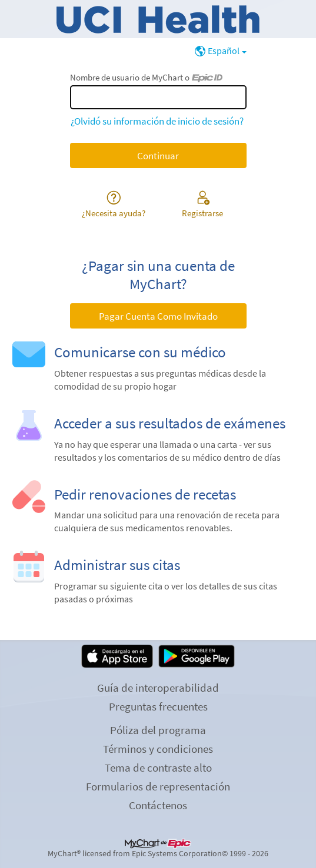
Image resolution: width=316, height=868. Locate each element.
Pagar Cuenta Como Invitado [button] (158, 316)
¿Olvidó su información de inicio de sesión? (157, 121)
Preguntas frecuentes (158, 706)
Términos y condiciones (158, 749)
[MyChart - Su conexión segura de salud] (158, 19)
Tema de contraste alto (158, 768)
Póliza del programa (158, 730)
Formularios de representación (158, 786)
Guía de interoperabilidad (158, 688)
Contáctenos (158, 805)
